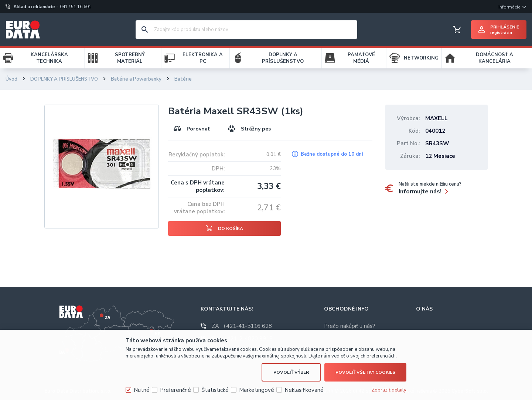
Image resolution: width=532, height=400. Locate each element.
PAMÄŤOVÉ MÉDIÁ (361, 58)
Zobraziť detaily (389, 390)
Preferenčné (175, 390)
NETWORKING (421, 58)
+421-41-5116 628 (242, 326)
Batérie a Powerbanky (136, 79)
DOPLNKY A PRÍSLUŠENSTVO (283, 58)
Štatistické (215, 390)
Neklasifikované (304, 390)
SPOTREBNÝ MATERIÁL (130, 58)
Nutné (142, 390)
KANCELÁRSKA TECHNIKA (49, 58)
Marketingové (257, 390)
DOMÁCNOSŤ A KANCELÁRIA (495, 58)
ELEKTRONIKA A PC (203, 58)
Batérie (183, 79)
